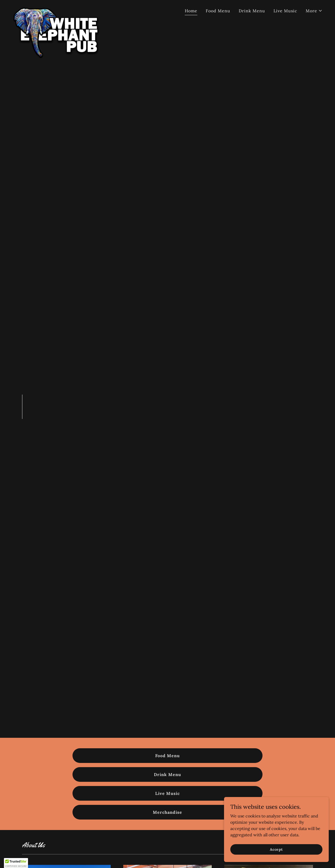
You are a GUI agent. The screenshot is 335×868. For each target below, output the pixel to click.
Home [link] (191, 11)
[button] (314, 11)
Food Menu (167, 756)
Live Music (167, 793)
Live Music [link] (285, 11)
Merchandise (167, 812)
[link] (59, 9)
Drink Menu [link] (252, 11)
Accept (276, 849)
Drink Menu (167, 774)
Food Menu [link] (218, 11)
